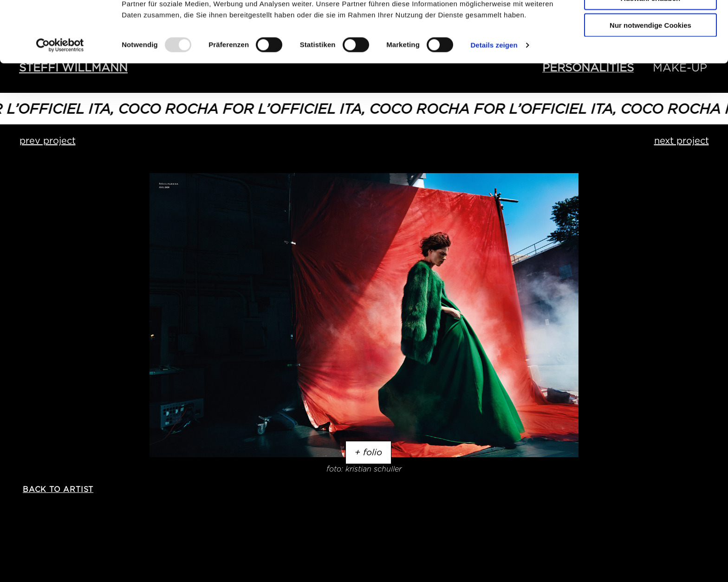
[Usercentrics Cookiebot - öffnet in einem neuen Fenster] (60, 97)
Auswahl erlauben (650, 50)
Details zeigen (494, 97)
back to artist (58, 489)
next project (682, 141)
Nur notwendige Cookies (650, 77)
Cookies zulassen (650, 23)
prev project (48, 141)
